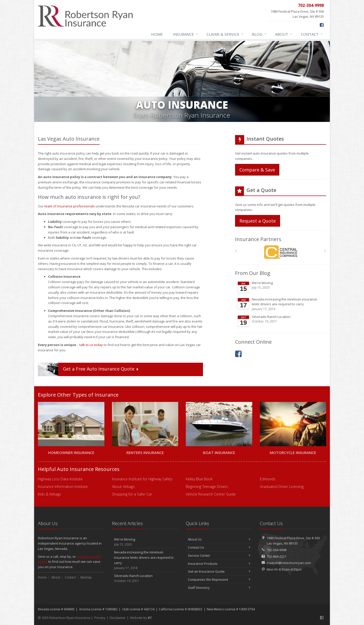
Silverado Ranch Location (281, 321)
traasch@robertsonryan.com (289, 563)
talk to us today (91, 345)
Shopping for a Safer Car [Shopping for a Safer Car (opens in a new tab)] (132, 494)
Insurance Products (219, 564)
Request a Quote (258, 221)
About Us (219, 539)
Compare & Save (257, 170)
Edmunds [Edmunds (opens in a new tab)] (268, 479)
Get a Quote (89, 369)
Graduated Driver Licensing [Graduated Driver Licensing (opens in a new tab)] (282, 487)
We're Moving (281, 287)
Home (157, 34)
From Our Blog (253, 273)
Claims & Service (225, 34)
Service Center (219, 555)
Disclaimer (118, 618)
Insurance (186, 34)
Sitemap (86, 577)
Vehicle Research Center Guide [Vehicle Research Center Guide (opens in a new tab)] (211, 494)
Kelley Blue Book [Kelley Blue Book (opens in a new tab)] (199, 479)
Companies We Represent (219, 579)
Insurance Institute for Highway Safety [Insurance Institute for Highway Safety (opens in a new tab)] (142, 479)
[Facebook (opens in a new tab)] (322, 25)
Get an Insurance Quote (219, 571)
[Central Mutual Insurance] (281, 252)
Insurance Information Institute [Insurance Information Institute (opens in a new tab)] (63, 487)
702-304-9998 (277, 550)
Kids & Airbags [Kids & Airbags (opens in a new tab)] (50, 494)
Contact (312, 34)
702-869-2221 (277, 556)
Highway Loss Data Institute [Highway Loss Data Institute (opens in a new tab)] (60, 479)
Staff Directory (219, 588)
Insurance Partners (258, 239)
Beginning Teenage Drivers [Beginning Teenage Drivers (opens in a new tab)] (207, 487)
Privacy (100, 618)
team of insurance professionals (70, 206)
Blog (259, 34)
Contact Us (219, 547)
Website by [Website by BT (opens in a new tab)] (141, 618)
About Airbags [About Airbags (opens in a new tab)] (123, 487)
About (284, 34)
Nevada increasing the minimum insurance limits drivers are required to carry (281, 304)
